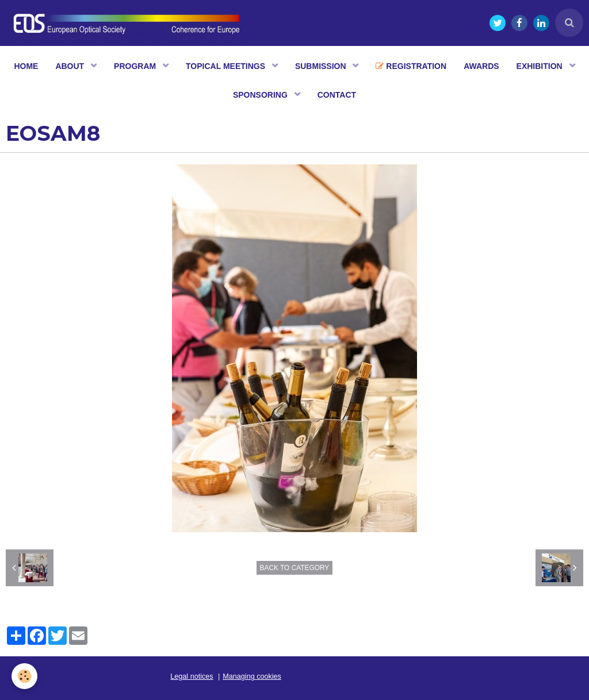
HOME (26, 66)
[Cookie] (24, 676)
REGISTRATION (411, 66)
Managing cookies (252, 676)
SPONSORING (261, 95)
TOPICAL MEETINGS (227, 66)
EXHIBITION (541, 66)
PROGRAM (136, 66)
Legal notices (192, 676)
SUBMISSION (322, 66)
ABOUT (71, 66)
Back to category (295, 568)
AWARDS (481, 66)
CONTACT (337, 95)
